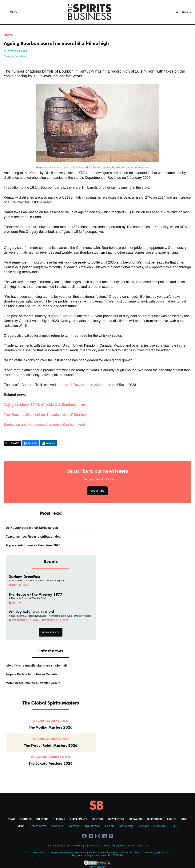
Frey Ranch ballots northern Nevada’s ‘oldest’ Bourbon (45, 415)
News (11, 819)
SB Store (98, 819)
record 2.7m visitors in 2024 (81, 385)
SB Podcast (155, 819)
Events (172, 819)
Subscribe (97, 491)
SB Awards (136, 819)
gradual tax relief (64, 316)
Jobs (184, 819)
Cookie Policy (110, 846)
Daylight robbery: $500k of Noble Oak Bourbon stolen (44, 405)
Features (26, 819)
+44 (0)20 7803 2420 (160, 852)
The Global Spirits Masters (51, 703)
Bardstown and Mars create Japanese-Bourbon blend (44, 425)
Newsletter (116, 819)
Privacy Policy (92, 846)
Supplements (79, 819)
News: (21, 826)
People (110, 826)
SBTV (173, 826)
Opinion (159, 826)
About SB (51, 846)
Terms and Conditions (70, 846)
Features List (127, 846)
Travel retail (92, 826)
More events (51, 632)
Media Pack (143, 846)
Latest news (38, 826)
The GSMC (59, 819)
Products (57, 826)
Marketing (126, 826)
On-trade (42, 819)
